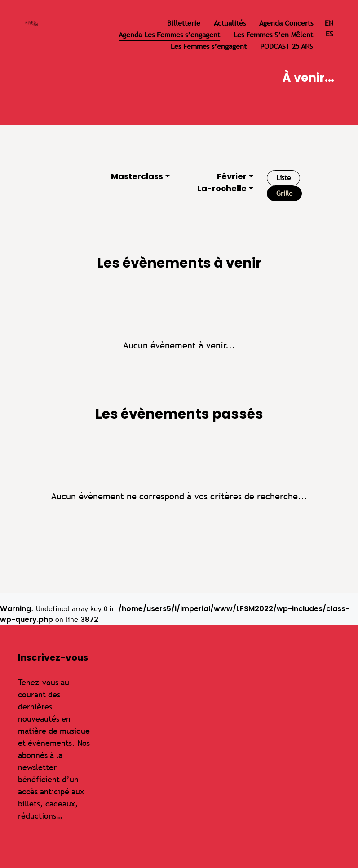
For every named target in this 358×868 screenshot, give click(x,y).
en (329, 23)
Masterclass (137, 176)
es (329, 34)
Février (232, 176)
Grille (284, 193)
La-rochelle (222, 188)
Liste (283, 178)
